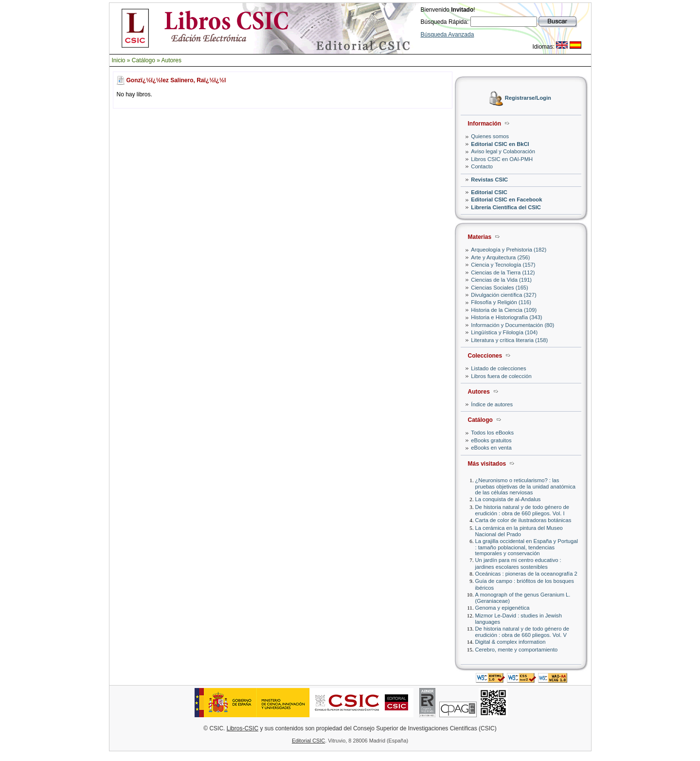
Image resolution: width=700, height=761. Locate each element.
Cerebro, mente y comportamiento (517, 650)
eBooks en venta (491, 448)
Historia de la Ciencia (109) (504, 310)
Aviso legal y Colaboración (503, 151)
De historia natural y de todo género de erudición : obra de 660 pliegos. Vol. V (522, 632)
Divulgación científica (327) (503, 295)
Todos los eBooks (492, 433)
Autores (171, 60)
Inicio (119, 60)
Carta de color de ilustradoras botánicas (523, 520)
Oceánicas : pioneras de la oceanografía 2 (526, 574)
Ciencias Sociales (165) (500, 288)
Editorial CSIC (489, 192)
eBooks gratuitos (491, 440)
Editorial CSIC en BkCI (500, 144)
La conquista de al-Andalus (508, 499)
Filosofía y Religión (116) (501, 302)
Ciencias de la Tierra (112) (503, 272)
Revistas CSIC (489, 180)
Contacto (482, 166)
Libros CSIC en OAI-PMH (502, 159)
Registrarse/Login (528, 98)
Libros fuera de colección (501, 376)
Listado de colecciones (498, 368)
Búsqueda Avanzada (448, 35)
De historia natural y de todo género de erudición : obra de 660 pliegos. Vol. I (522, 510)
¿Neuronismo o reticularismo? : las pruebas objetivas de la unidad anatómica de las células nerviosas (526, 486)
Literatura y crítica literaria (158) (509, 340)
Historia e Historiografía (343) (506, 317)
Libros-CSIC (242, 728)
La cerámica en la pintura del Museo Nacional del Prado (519, 531)
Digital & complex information (511, 642)
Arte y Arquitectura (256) (500, 257)
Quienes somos (490, 136)
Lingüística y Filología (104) (504, 332)
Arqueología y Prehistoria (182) (509, 250)
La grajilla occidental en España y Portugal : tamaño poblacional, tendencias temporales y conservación (527, 547)
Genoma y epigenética (503, 608)
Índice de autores (492, 404)
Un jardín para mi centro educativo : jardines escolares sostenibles (518, 563)
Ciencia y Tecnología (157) (503, 265)
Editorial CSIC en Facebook (506, 199)
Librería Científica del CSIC (506, 207)
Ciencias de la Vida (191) (501, 280)
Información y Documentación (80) (512, 325)
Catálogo (144, 60)
